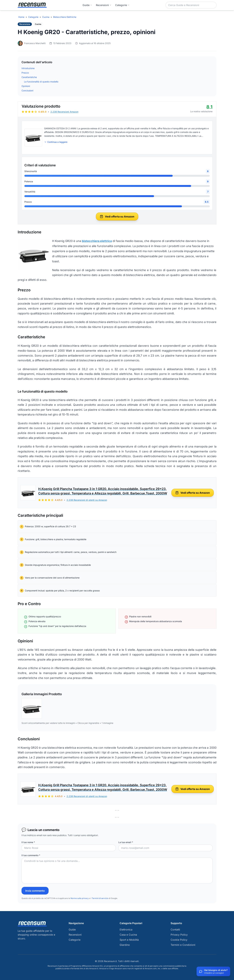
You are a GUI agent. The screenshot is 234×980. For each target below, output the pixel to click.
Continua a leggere (56, 142)
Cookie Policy (179, 940)
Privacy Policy (179, 935)
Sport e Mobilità (129, 940)
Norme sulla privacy (80, 898)
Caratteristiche (29, 77)
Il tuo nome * (28, 842)
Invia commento (35, 891)
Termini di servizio (100, 898)
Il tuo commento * (31, 855)
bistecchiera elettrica (97, 241)
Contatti (175, 930)
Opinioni (26, 86)
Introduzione (28, 68)
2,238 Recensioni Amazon (64, 112)
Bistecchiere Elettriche (65, 17)
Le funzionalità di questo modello (41, 82)
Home (21, 17)
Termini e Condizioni (183, 945)
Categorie (33, 17)
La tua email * (126, 842)
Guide (87, 5)
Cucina (46, 17)
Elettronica (126, 930)
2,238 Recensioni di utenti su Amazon (87, 500)
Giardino (125, 945)
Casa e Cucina (128, 935)
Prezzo (25, 73)
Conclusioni (27, 91)
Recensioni (104, 5)
